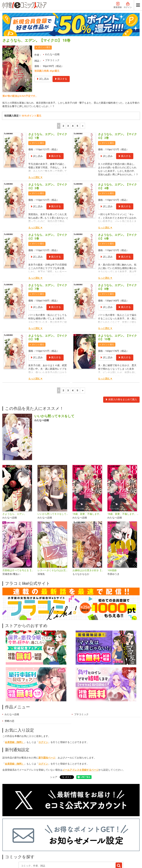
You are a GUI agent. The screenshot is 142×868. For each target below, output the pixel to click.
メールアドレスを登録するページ (81, 737)
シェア (54, 744)
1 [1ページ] (59, 93)
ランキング (26, 842)
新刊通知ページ (47, 725)
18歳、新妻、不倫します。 (87, 481)
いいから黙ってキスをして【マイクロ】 (54, 481)
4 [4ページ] (73, 93)
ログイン (43, 710)
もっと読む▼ (35, 145)
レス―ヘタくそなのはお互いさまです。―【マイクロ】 (54, 538)
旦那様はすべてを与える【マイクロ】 (18, 538)
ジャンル (55, 842)
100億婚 (112, 538)
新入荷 (10, 842)
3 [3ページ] (68, 93)
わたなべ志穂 (52, 21)
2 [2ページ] (63, 93)
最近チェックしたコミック (93, 842)
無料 (69, 842)
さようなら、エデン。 (14, 481)
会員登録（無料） (14, 710)
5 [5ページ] (77, 93)
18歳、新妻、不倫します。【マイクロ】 (123, 481)
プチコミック (52, 27)
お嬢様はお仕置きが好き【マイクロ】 (88, 538)
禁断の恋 (9, 688)
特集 (41, 842)
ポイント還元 (44, 14)
